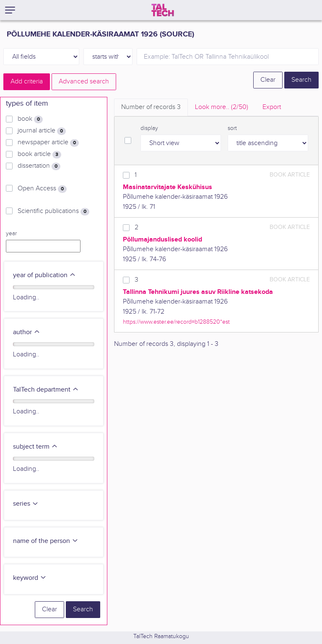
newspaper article (48, 143)
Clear (268, 80)
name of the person (46, 541)
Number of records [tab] (151, 107)
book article (39, 154)
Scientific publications (53, 211)
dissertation (39, 166)
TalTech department (46, 390)
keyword (30, 578)
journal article (42, 131)
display (149, 128)
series (26, 504)
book (30, 119)
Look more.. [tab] (222, 107)
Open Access (42, 189)
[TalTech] (163, 10)
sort (232, 128)
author (27, 332)
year (11, 234)
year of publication (44, 275)
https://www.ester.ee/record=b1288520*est (176, 322)
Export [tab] (272, 107)
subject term (35, 447)
